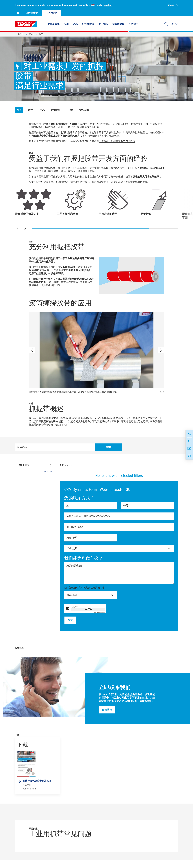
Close (173, 5)
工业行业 (52, 13)
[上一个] (32, 350)
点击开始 (88, 609)
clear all (48, 471)
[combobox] (119, 548)
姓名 (69, 505)
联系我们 (56, 110)
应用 (31, 110)
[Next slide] (25, 228)
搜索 (109, 447)
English (108, 5)
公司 (126, 505)
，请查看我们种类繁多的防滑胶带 (117, 141)
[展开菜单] (9, 24)
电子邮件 (75, 527)
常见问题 (84, 110)
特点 (19, 110)
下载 (70, 110)
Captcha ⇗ (99, 612)
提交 (70, 620)
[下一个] (161, 350)
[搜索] (166, 24)
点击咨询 (107, 710)
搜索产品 (22, 447)
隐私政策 (93, 588)
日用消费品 (32, 13)
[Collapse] (50, 465)
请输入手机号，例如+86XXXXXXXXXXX (88, 516)
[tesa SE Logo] (26, 24)
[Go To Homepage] (18, 13)
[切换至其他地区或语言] (175, 24)
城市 (72, 538)
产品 (31, 34)
